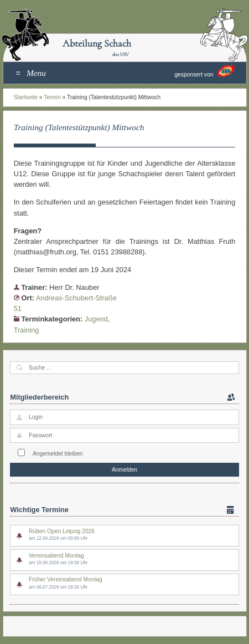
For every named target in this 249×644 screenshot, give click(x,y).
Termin (52, 97)
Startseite (26, 97)
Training (27, 330)
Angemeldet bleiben (58, 454)
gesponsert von (204, 71)
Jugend (96, 319)
